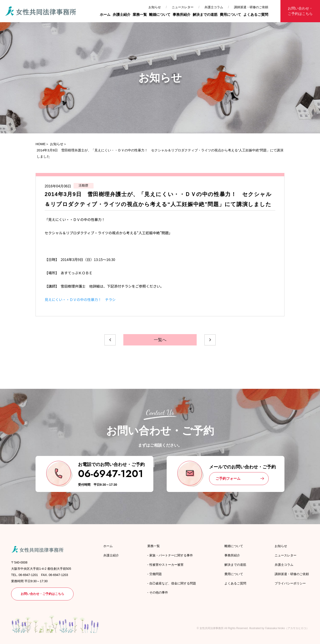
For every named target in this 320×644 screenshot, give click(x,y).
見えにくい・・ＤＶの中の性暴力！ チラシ (80, 299)
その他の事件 (159, 592)
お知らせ (155, 7)
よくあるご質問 (256, 15)
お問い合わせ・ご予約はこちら (300, 11)
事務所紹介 (182, 15)
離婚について (160, 15)
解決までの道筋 (205, 15)
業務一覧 (140, 15)
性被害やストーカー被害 (166, 565)
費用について (230, 15)
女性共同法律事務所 (212, 628)
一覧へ (160, 340)
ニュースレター (183, 7)
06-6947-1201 (111, 474)
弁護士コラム (214, 7)
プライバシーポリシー (290, 583)
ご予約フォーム (228, 478)
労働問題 (156, 574)
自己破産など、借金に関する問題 (173, 583)
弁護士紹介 (122, 15)
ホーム (105, 15)
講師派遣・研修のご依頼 (251, 7)
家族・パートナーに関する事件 (171, 555)
